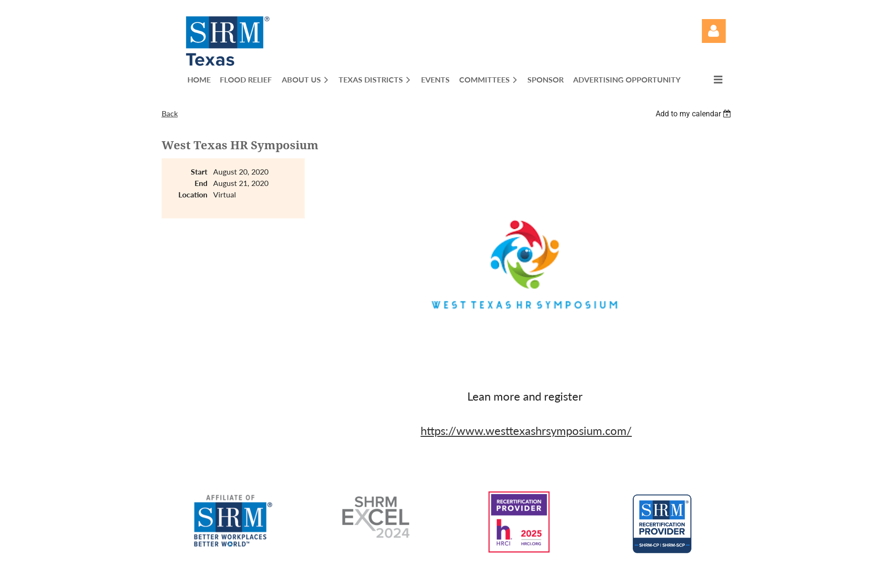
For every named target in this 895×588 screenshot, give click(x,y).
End (201, 183)
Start (199, 171)
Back (170, 113)
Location (193, 194)
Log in (714, 31)
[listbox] (695, 114)
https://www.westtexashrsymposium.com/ (526, 430)
